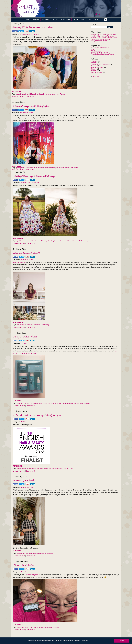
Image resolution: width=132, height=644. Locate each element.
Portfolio (75, 19)
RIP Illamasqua (96, 51)
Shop (89, 19)
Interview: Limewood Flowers (100, 39)
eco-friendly (45, 325)
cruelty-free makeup (31, 627)
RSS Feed (97, 76)
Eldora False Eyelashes (32, 575)
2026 (71, 469)
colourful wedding (22, 94)
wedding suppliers (23, 553)
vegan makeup (43, 627)
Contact (96, 19)
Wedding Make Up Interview (100, 64)
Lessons (55, 19)
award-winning (21, 469)
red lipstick (25, 241)
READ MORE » (17, 92)
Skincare (94, 69)
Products (94, 63)
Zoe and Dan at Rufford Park (100, 48)
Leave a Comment (18, 97)
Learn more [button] (85, 641)
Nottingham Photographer (34, 168)
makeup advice (68, 403)
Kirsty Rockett (60, 94)
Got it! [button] (122, 641)
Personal (94, 66)
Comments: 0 (30, 97)
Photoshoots (95, 71)
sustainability (36, 325)
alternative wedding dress (47, 94)
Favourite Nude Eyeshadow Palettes (103, 54)
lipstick (19, 241)
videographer (49, 553)
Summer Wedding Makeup (99, 53)
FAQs (93, 49)
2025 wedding (33, 94)
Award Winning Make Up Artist (59, 469)
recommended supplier (51, 168)
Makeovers (45, 19)
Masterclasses (65, 19)
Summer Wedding (41, 241)
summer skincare (57, 403)
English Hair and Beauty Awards (37, 469)
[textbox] (66, 141)
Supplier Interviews (97, 67)
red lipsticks (74, 241)
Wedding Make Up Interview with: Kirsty (104, 38)
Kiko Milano (78, 403)
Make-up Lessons (97, 72)
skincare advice (45, 403)
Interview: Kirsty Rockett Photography (103, 36)
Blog (83, 19)
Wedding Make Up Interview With (59, 241)
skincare (20, 403)
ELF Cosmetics (35, 403)
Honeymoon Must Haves (99, 41)
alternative (75, 168)
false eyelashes (54, 627)
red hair (32, 241)
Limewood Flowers (19, 262)
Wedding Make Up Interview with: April (103, 34)
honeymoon (86, 403)
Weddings (36, 19)
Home (28, 19)
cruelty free (20, 627)
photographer (21, 168)
